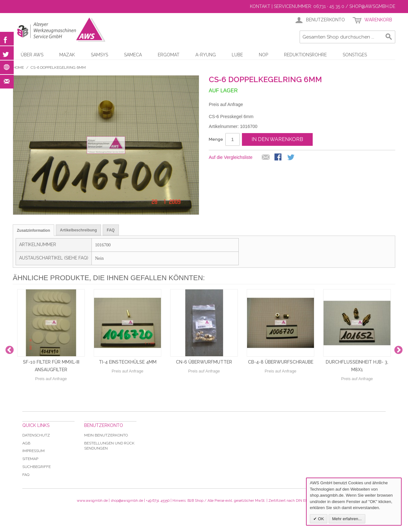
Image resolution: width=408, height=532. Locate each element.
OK (320, 519)
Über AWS (32, 55)
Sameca (133, 55)
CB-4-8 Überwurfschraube (281, 362)
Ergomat (169, 55)
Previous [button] (10, 350)
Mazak (67, 55)
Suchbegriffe (36, 467)
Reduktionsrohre (305, 55)
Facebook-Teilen (279, 158)
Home (18, 67)
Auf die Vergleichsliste (231, 157)
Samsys (99, 55)
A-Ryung (206, 55)
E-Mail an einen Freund (266, 158)
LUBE (237, 55)
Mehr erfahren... (347, 519)
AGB (26, 443)
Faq (26, 475)
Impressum (33, 451)
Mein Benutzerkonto (106, 435)
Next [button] (398, 350)
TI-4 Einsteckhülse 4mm (128, 362)
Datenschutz (36, 435)
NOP (263, 55)
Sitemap (30, 459)
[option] (51, 350)
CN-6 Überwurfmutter (204, 362)
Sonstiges (355, 55)
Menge (216, 139)
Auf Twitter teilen (291, 158)
